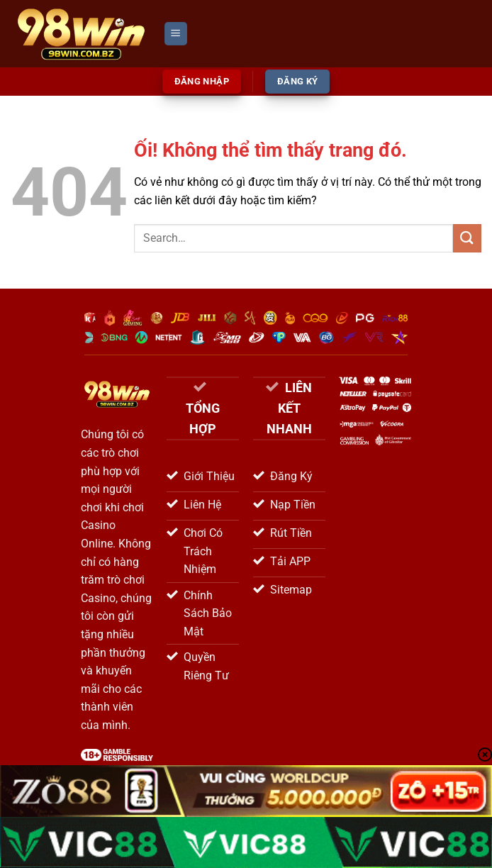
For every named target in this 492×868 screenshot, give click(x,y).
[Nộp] (467, 238)
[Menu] (176, 34)
